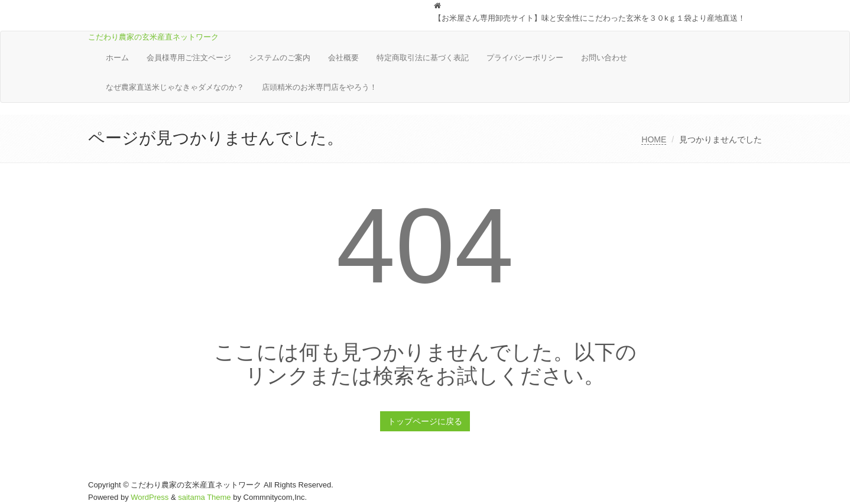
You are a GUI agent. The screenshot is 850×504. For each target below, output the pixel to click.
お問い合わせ (604, 58)
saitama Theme (204, 497)
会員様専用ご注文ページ (189, 58)
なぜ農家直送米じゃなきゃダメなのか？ (175, 87)
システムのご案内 (280, 58)
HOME (654, 139)
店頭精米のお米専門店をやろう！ (319, 87)
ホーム (117, 58)
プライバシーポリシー (525, 58)
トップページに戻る (425, 421)
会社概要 (343, 58)
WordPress (150, 497)
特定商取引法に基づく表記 (423, 58)
